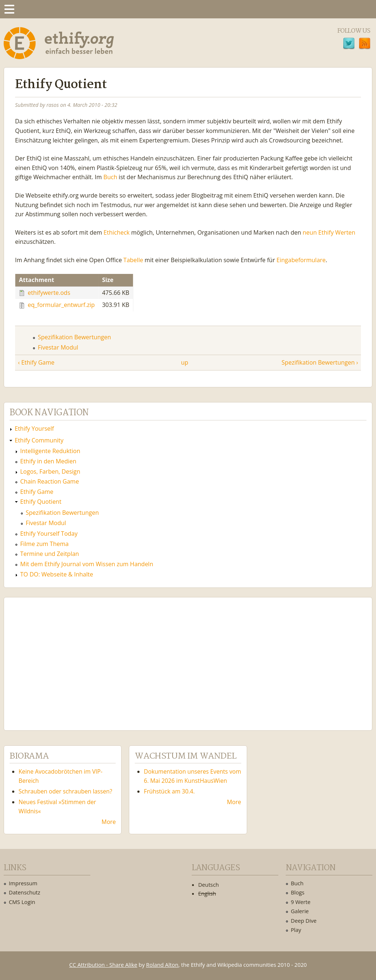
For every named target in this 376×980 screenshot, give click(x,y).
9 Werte (301, 902)
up (185, 362)
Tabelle (133, 260)
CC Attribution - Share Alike (103, 965)
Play (296, 930)
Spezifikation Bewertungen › (320, 362)
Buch (111, 177)
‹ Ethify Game (36, 362)
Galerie (300, 911)
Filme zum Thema (44, 544)
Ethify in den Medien (48, 461)
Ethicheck (117, 232)
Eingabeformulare (301, 260)
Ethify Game (37, 492)
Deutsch (209, 885)
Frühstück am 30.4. (169, 791)
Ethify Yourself (34, 428)
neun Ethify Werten (329, 232)
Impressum (23, 883)
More (109, 822)
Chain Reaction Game (50, 481)
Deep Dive (304, 921)
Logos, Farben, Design (50, 471)
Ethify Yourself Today (49, 534)
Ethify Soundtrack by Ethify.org (64, 658)
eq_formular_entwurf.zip (61, 305)
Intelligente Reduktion (50, 451)
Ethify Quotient (41, 502)
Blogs (298, 892)
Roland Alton (162, 965)
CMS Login (22, 902)
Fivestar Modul (58, 347)
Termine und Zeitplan (50, 554)
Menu (9, 9)
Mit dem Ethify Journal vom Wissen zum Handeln (87, 564)
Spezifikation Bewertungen (74, 337)
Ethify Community (39, 440)
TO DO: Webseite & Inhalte (57, 574)
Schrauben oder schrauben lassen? (66, 791)
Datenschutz (25, 892)
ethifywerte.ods (49, 292)
